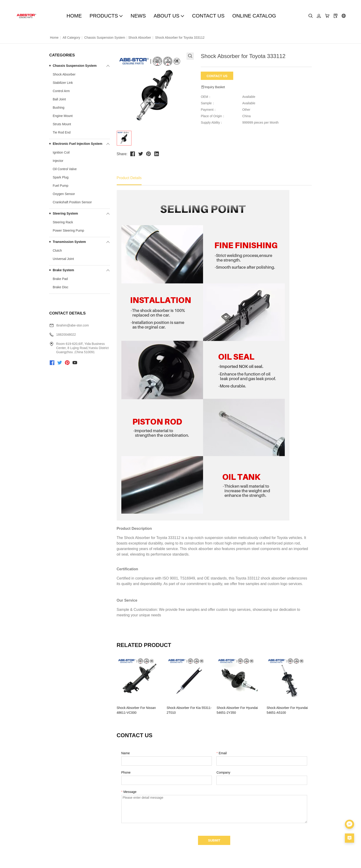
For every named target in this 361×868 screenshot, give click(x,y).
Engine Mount (63, 116)
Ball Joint (59, 99)
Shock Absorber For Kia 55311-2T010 (189, 710)
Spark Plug (61, 177)
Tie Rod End (62, 132)
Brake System (63, 270)
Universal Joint (63, 259)
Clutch (57, 250)
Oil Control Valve (65, 169)
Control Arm (61, 91)
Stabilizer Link (63, 83)
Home (54, 38)
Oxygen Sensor (64, 194)
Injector (58, 161)
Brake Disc (61, 287)
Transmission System (69, 242)
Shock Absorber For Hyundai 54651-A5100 (287, 710)
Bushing (59, 108)
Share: (122, 154)
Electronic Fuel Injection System (78, 144)
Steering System (65, 213)
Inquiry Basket (213, 87)
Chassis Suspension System (105, 38)
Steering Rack (63, 222)
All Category (71, 38)
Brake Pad (60, 279)
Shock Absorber (140, 38)
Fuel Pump (61, 186)
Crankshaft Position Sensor (72, 202)
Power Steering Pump (68, 230)
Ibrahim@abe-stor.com (73, 325)
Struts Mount (62, 124)
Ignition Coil (61, 152)
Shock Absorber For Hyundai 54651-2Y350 (237, 710)
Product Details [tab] (129, 178)
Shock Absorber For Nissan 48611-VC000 (136, 710)
